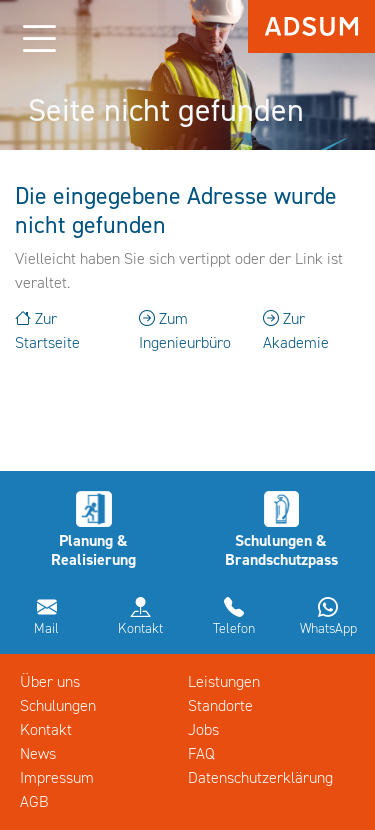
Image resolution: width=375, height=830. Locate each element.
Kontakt (140, 628)
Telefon (234, 628)
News (38, 753)
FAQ (201, 753)
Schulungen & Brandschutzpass (281, 550)
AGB (34, 801)
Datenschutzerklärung (260, 777)
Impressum (57, 777)
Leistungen (224, 681)
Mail (46, 628)
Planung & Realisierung (93, 550)
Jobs (203, 729)
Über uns (50, 681)
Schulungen (58, 705)
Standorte (220, 705)
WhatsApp (328, 628)
